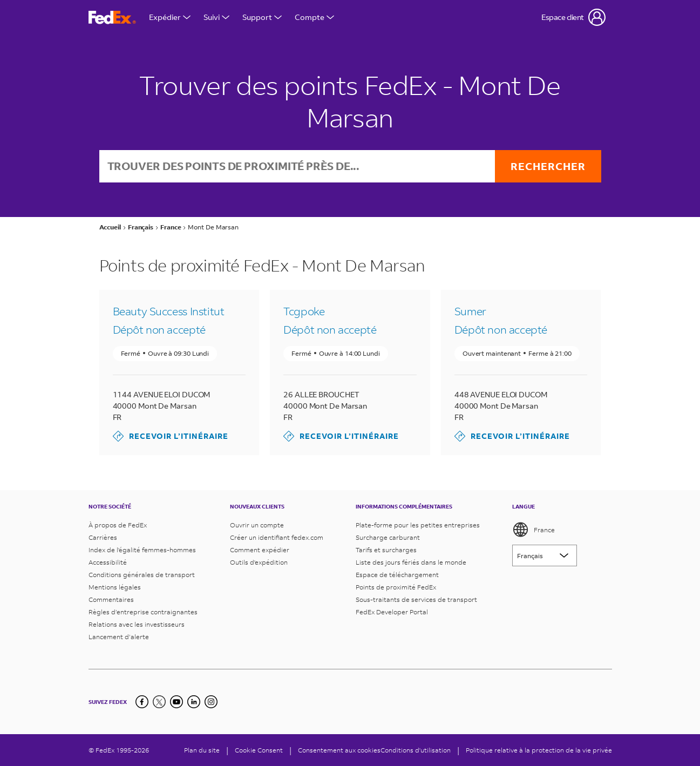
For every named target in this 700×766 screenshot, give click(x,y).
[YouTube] (176, 702)
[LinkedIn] (194, 702)
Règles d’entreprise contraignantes (143, 612)
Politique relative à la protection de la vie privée (539, 750)
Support (262, 17)
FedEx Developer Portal (392, 612)
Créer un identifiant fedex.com (277, 537)
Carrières (103, 537)
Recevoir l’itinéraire (171, 437)
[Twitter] (159, 702)
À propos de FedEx (118, 525)
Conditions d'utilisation (416, 750)
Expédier (170, 17)
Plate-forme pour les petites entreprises (418, 525)
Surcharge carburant (388, 537)
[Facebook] (142, 702)
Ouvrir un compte (257, 525)
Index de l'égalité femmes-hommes (142, 550)
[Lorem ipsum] (545, 555)
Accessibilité (108, 562)
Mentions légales (115, 587)
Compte (314, 17)
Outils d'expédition (259, 562)
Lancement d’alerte (119, 637)
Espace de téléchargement (397, 575)
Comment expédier (260, 550)
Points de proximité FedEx (396, 587)
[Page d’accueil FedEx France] (112, 18)
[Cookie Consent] (259, 750)
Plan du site (202, 750)
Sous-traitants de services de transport (416, 599)
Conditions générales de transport (142, 575)
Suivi (216, 17)
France (534, 530)
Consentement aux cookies (339, 750)
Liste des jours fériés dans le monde (411, 562)
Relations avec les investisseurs (137, 624)
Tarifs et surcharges (386, 550)
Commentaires (111, 599)
